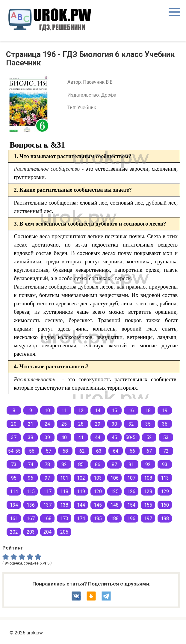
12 (81, 410)
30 (114, 424)
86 (98, 464)
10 (47, 410)
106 (115, 478)
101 (64, 478)
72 (166, 451)
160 (165, 505)
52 (149, 437)
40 (64, 437)
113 (165, 478)
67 (149, 451)
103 (98, 478)
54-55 (14, 451)
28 (81, 424)
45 (114, 437)
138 (64, 505)
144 (81, 505)
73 (14, 464)
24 (47, 424)
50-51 (132, 437)
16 (131, 410)
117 (47, 491)
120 (98, 491)
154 (131, 505)
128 (148, 491)
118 (64, 491)
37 (14, 437)
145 (98, 505)
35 (148, 424)
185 (98, 518)
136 (31, 505)
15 (114, 410)
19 (165, 410)
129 (165, 491)
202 (14, 532)
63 (99, 451)
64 (116, 451)
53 (166, 437)
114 (14, 491)
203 (31, 532)
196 (131, 518)
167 (31, 518)
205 (64, 532)
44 (98, 437)
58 (65, 451)
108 (148, 478)
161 (14, 518)
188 (115, 518)
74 (31, 464)
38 (31, 437)
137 (47, 505)
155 (148, 505)
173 (64, 518)
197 (148, 518)
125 (115, 491)
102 (81, 478)
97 (47, 478)
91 (131, 464)
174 (81, 518)
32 (131, 424)
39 (47, 437)
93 (165, 464)
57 (49, 451)
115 (31, 491)
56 (32, 451)
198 (165, 518)
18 (148, 410)
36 (165, 424)
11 (64, 410)
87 (114, 464)
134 (14, 505)
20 (14, 424)
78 (47, 464)
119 (81, 491)
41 (81, 437)
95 (14, 478)
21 (31, 424)
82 (64, 464)
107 (131, 478)
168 (47, 518)
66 (132, 451)
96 (31, 478)
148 (115, 505)
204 (47, 532)
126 (131, 491)
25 (64, 424)
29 (98, 424)
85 (81, 464)
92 (148, 464)
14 (98, 410)
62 (82, 451)
